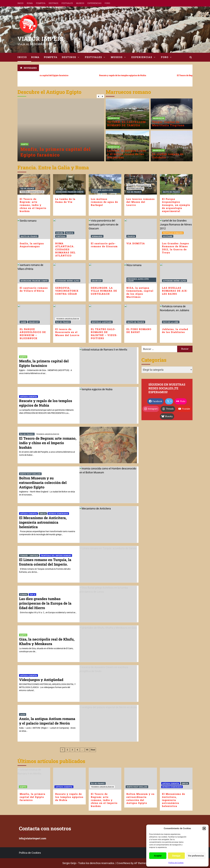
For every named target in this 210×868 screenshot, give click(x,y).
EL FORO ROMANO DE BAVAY (139, 331)
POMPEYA (41, 3)
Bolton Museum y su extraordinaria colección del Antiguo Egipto (43, 483)
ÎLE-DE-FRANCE (27, 188)
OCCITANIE (168, 236)
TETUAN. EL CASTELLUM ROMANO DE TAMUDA (127, 124)
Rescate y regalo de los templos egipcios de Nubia (113, 75)
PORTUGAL (61, 236)
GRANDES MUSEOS (135, 188)
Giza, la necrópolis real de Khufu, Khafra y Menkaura (47, 641)
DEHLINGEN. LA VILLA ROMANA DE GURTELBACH (104, 291)
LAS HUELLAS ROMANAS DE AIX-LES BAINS (175, 291)
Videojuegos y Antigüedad (41, 680)
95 (87, 750)
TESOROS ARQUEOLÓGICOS (32, 192)
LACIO (23, 714)
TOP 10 (32, 594)
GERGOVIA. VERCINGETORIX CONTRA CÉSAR (67, 291)
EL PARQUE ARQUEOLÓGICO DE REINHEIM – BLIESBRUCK (33, 334)
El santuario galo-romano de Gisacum (104, 245)
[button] (204, 828)
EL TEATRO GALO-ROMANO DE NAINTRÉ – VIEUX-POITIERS (104, 334)
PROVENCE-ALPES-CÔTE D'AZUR (102, 191)
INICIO (20, 3)
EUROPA (24, 594)
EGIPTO (24, 144)
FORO (107, 3)
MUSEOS (80, 3)
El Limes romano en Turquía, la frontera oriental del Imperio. (45, 562)
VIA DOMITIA (136, 243)
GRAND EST (97, 281)
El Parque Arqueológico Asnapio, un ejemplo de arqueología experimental (176, 205)
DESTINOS (53, 3)
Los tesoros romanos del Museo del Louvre (141, 202)
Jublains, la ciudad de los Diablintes (175, 331)
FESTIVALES (67, 3)
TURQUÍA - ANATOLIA (29, 555)
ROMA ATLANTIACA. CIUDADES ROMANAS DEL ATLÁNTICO (65, 249)
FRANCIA (69, 233)
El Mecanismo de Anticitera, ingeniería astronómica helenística (43, 522)
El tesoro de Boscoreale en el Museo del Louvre (67, 332)
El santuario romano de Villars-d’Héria (34, 289)
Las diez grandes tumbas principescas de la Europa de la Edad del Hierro (45, 603)
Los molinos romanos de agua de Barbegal (104, 202)
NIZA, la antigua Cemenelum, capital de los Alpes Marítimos (140, 292)
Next (93, 750)
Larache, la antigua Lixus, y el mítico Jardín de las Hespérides (127, 154)
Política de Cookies (176, 863)
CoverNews (123, 863)
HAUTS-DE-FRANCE (171, 192)
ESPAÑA (60, 233)
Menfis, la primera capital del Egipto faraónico (56, 152)
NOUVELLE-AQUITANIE (102, 322)
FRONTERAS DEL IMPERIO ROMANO (56, 555)
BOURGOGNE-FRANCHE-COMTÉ (70, 192)
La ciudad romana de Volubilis (168, 156)
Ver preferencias (196, 856)
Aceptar (158, 856)
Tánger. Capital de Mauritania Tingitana (168, 124)
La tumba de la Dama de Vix (65, 200)
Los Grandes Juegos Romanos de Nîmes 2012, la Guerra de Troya (176, 248)
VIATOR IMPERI (41, 39)
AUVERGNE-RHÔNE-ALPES (68, 281)
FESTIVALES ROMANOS (173, 233)
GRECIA (43, 514)
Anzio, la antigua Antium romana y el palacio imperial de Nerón (47, 721)
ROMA (30, 3)
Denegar (176, 856)
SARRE (23, 322)
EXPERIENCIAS (94, 3)
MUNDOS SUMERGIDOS (58, 514)
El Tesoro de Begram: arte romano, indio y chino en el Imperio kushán (33, 205)
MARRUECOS (114, 118)
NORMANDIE (97, 236)
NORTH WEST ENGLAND (30, 474)
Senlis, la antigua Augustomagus (32, 245)
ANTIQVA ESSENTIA (29, 397)
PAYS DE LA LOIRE (171, 322)
